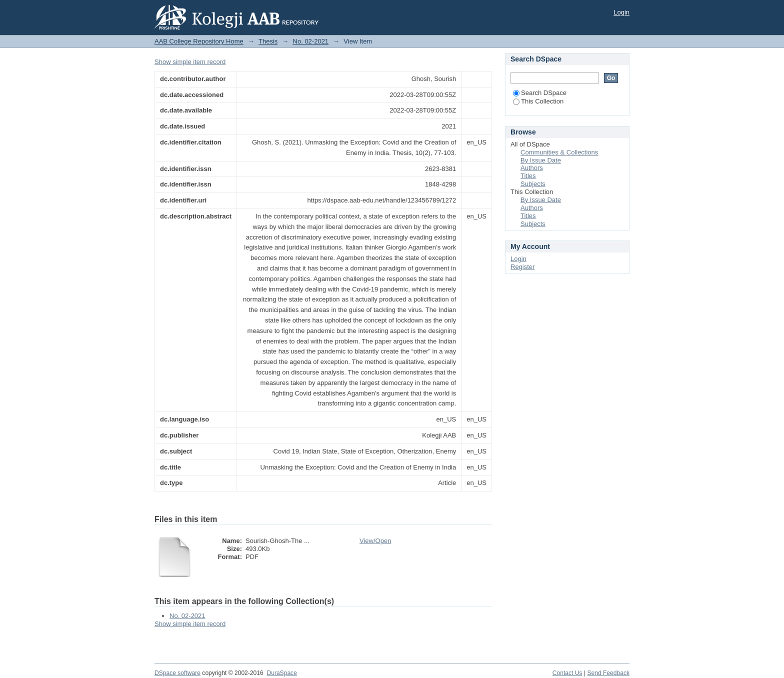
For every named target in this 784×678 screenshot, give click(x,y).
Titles (528, 176)
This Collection (538, 101)
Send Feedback (608, 673)
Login (621, 12)
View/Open (375, 541)
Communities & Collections (559, 152)
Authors (532, 168)
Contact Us (567, 673)
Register (522, 267)
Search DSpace (540, 93)
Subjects (533, 184)
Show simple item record (190, 62)
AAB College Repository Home (199, 41)
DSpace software (177, 673)
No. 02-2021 (311, 41)
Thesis (268, 41)
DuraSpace (281, 673)
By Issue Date (541, 160)
